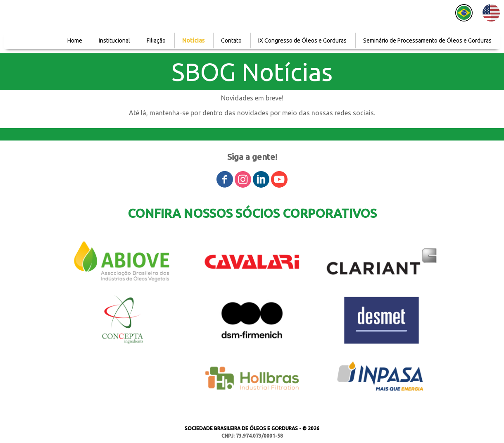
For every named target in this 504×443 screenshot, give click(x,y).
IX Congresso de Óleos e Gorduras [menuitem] (302, 40)
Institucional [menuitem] (114, 40)
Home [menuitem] (75, 40)
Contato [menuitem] (231, 40)
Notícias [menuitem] (193, 40)
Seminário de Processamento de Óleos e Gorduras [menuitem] (427, 40)
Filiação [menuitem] (156, 40)
